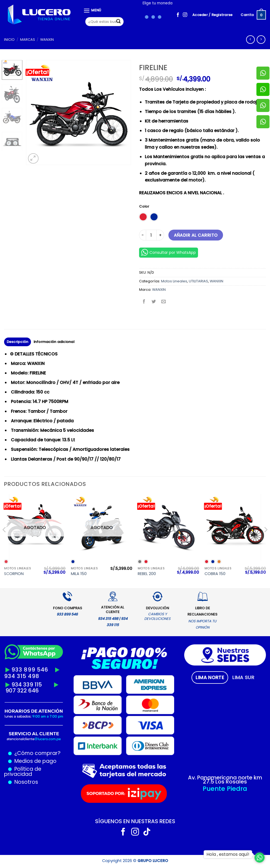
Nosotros (26, 782)
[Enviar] (119, 22)
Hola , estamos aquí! (228, 854)
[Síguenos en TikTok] (147, 832)
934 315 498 (22, 676)
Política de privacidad (23, 772)
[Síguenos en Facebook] (178, 15)
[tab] (210, 677)
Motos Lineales (174, 281)
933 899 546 (30, 670)
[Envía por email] (164, 302)
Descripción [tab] (18, 342)
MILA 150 (79, 574)
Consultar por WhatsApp (169, 252)
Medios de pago (34, 761)
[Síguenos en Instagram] (185, 15)
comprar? (47, 753)
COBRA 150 (215, 574)
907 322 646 (22, 691)
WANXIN (47, 40)
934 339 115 (27, 685)
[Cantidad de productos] (151, 235)
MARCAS (28, 40)
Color (144, 207)
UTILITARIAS (198, 281)
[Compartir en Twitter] (154, 302)
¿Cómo (24, 753)
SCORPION (14, 574)
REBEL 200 (147, 574)
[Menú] (92, 10)
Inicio (9, 40)
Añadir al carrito (196, 235)
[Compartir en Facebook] (144, 302)
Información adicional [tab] (54, 342)
